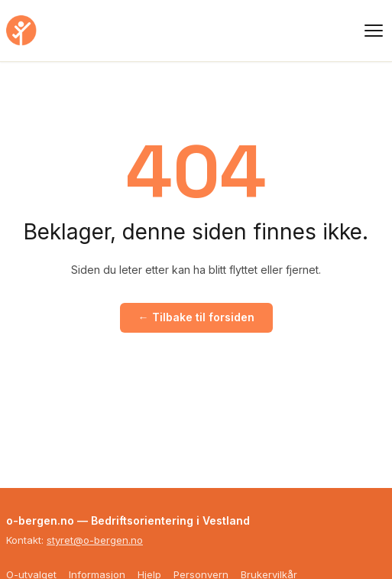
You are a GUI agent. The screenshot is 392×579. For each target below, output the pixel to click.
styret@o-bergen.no (95, 540)
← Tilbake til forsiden (196, 317)
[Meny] (374, 31)
